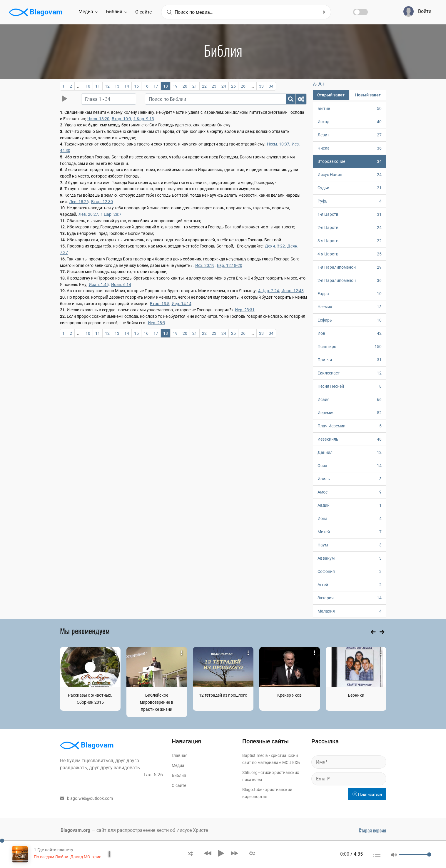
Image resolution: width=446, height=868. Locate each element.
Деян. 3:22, (275, 246)
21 (195, 86)
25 (233, 86)
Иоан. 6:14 (121, 285)
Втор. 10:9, (122, 119)
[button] (190, 853)
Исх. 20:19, (205, 265)
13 (117, 86)
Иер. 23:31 (245, 310)
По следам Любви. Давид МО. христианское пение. (83, 857)
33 (261, 86)
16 (146, 86)
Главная (180, 755)
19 (175, 86)
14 (127, 86)
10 (88, 86)
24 (224, 86)
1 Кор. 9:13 (144, 119)
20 (185, 86)
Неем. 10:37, (279, 144)
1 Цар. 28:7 (111, 214)
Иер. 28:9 (157, 323)
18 (166, 86)
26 (243, 86)
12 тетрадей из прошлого (223, 695)
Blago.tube (252, 790)
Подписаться (367, 794)
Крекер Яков (289, 695)
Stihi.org (250, 772)
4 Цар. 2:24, (269, 291)
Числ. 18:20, (99, 119)
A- (315, 85)
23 (214, 86)
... (79, 86)
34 (271, 86)
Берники (356, 695)
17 (156, 86)
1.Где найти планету (54, 850)
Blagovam (36, 12)
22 (204, 86)
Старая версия (372, 830)
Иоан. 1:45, (99, 285)
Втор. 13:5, (160, 304)
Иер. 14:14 (182, 304)
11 (98, 86)
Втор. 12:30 (102, 202)
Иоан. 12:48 (293, 291)
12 (107, 86)
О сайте (143, 12)
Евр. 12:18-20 (230, 265)
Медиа (88, 12)
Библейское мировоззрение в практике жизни (157, 702)
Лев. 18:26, (79, 202)
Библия (117, 12)
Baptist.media (255, 755)
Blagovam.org (75, 830)
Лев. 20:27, (89, 214)
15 (136, 86)
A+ (321, 84)
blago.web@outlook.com (86, 798)
